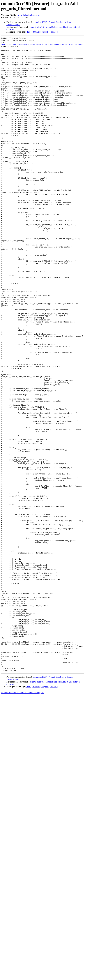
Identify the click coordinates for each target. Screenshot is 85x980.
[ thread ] (36, 32)
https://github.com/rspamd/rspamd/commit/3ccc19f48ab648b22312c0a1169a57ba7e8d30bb (43, 46)
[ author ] (54, 32)
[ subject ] (45, 32)
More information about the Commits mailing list (22, 819)
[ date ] (28, 32)
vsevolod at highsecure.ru (29, 15)
